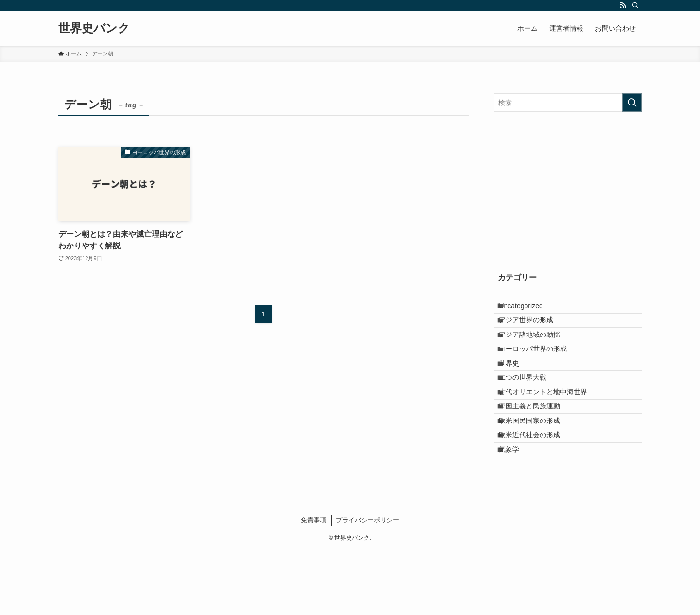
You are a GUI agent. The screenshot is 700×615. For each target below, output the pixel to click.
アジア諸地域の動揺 (537, 349)
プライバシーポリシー (367, 585)
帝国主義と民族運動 (537, 450)
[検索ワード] (568, 103)
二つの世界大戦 (530, 410)
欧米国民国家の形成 (537, 470)
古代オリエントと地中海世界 (550, 430)
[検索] (635, 5)
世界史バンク (94, 28)
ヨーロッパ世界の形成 (540, 369)
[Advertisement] (568, 190)
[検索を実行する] (632, 103)
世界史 (516, 389)
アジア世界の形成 (533, 329)
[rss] (623, 5)
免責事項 (314, 585)
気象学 (516, 511)
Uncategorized (528, 309)
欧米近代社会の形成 (537, 491)
